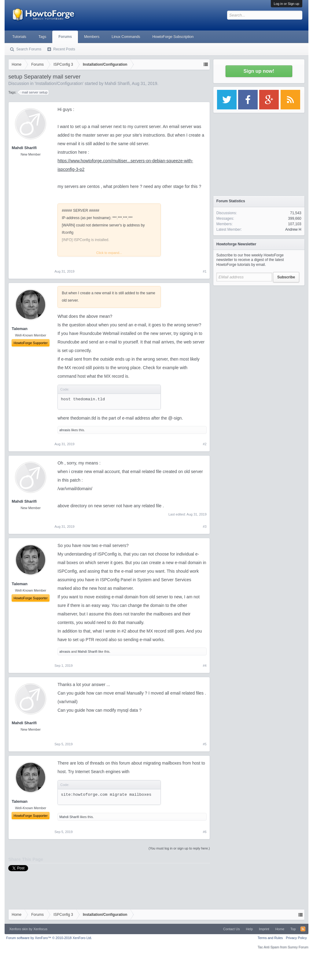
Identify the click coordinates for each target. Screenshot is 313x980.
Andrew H (293, 229)
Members (92, 37)
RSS (303, 929)
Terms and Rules (270, 938)
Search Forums (29, 49)
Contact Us (231, 929)
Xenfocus (40, 929)
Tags (42, 37)
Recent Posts (64, 49)
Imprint (264, 929)
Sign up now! (259, 71)
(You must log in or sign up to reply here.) (179, 848)
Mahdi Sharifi (117, 83)
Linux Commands (126, 37)
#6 (205, 832)
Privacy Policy (296, 938)
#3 (205, 527)
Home (280, 929)
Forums (65, 37)
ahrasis (65, 430)
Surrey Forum (298, 947)
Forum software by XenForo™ (49, 938)
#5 (205, 744)
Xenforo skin (18, 929)
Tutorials (19, 37)
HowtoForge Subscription (173, 37)
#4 (205, 666)
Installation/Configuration (59, 83)
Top (293, 929)
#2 (205, 444)
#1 (205, 271)
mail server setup (34, 92)
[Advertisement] (259, 327)
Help (249, 929)
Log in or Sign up (287, 4)
